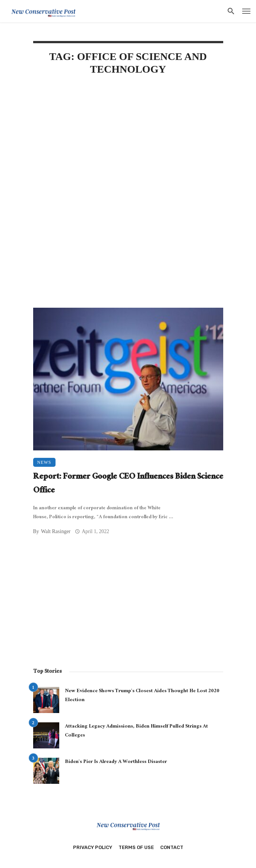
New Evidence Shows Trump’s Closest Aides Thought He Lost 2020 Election (142, 696)
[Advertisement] (128, 145)
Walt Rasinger (56, 531)
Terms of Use (136, 847)
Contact (172, 847)
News (44, 462)
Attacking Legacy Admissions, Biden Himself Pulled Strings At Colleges (136, 731)
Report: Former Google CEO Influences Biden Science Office (128, 484)
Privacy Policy (93, 847)
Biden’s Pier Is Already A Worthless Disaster (116, 762)
